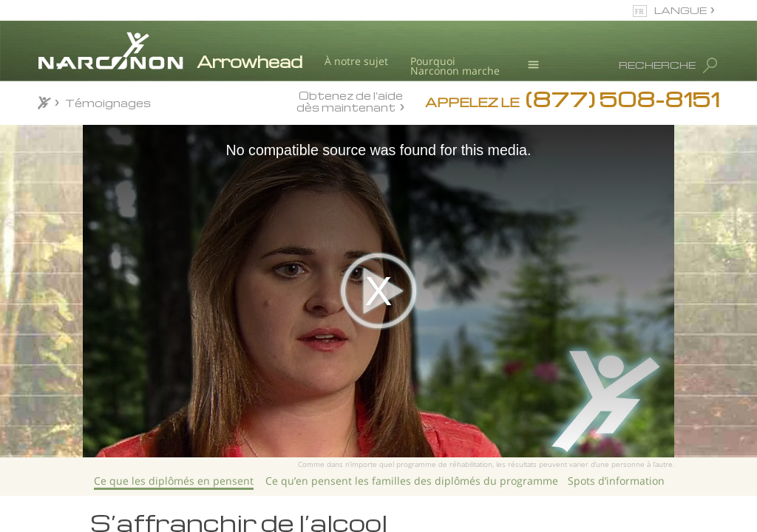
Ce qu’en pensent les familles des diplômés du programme (412, 481)
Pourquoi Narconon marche (455, 66)
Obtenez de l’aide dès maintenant (350, 101)
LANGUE (680, 10)
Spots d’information (616, 481)
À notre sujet (356, 61)
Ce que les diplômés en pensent (174, 481)
